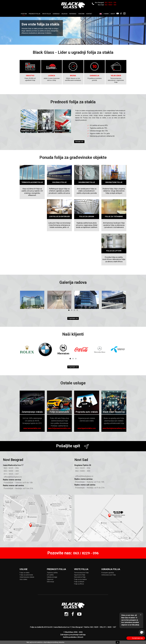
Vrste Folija (46, 14)
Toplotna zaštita (52, 573)
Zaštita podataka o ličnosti (73, 637)
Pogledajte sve (73, 318)
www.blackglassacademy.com (114, 428)
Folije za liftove (79, 584)
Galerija (64, 14)
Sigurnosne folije (80, 575)
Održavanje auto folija (109, 575)
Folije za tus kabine (80, 579)
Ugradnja (56, 14)
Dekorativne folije (80, 577)
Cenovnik (81, 14)
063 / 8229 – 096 (110, 3)
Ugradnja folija (111, 569)
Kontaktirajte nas (138, 638)
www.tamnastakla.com (32, 428)
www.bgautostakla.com (87, 428)
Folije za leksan (79, 582)
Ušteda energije (52, 577)
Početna (24, 14)
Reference (73, 14)
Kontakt (89, 14)
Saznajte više (79, 142)
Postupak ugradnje (108, 573)
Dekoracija (50, 582)
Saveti (113, 14)
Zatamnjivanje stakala (27, 577)
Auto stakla (23, 579)
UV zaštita (50, 575)
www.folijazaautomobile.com (59, 428)
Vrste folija (81, 569)
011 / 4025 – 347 (11, 474)
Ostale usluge (73, 383)
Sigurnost (50, 579)
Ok (118, 642)
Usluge (24, 569)
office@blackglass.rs (13, 477)
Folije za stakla (24, 573)
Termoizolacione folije (81, 573)
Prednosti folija (34, 14)
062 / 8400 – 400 (110, 5)
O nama (106, 14)
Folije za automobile (26, 575)
